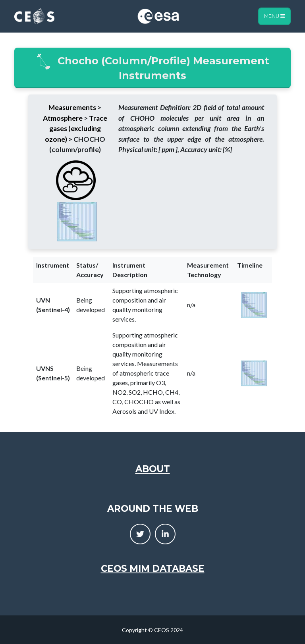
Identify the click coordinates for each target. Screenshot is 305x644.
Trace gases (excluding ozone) (76, 129)
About (153, 469)
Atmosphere (63, 118)
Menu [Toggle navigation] (274, 16)
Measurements (72, 107)
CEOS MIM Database (153, 569)
